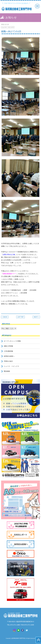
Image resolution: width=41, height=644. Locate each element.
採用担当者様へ (9, 356)
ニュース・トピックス (8, 27)
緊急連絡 (7, 371)
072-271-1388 (15, 625)
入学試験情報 (8, 351)
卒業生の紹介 (8, 361)
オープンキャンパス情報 (12, 341)
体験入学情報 (8, 346)
